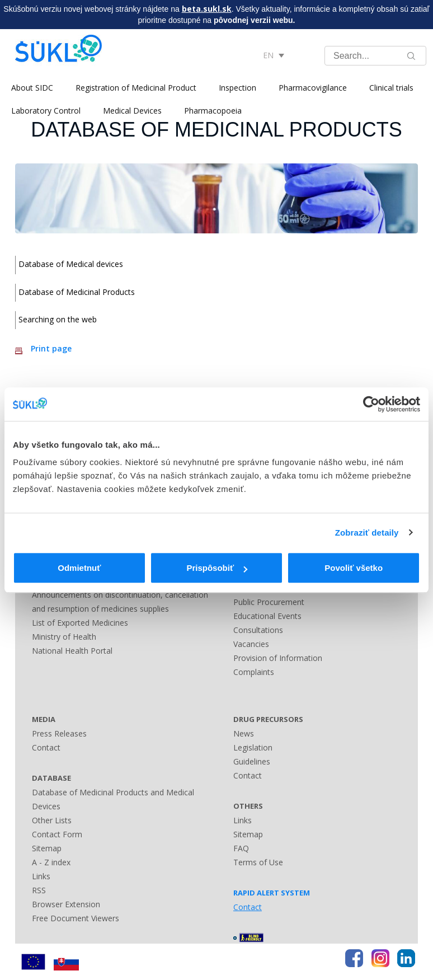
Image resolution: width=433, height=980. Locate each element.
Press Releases (59, 733)
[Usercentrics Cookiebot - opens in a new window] (371, 404)
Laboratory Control (46, 111)
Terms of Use (258, 862)
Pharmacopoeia (213, 111)
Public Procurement (269, 602)
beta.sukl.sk (207, 9)
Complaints (254, 672)
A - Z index (51, 862)
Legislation (253, 747)
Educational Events (267, 616)
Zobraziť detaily (367, 533)
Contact (46, 747)
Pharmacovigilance (313, 88)
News (244, 733)
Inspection (237, 88)
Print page (51, 348)
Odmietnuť (79, 568)
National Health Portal (72, 651)
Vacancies (251, 644)
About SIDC (32, 88)
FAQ (241, 848)
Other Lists (52, 820)
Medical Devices (132, 111)
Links (41, 876)
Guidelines (252, 761)
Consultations (258, 630)
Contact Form (57, 834)
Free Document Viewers (76, 918)
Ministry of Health (64, 637)
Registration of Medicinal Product (136, 88)
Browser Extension (66, 904)
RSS (39, 890)
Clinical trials (391, 88)
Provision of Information (278, 658)
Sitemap (47, 848)
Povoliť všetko (354, 568)
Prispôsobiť (217, 568)
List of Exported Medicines (80, 623)
